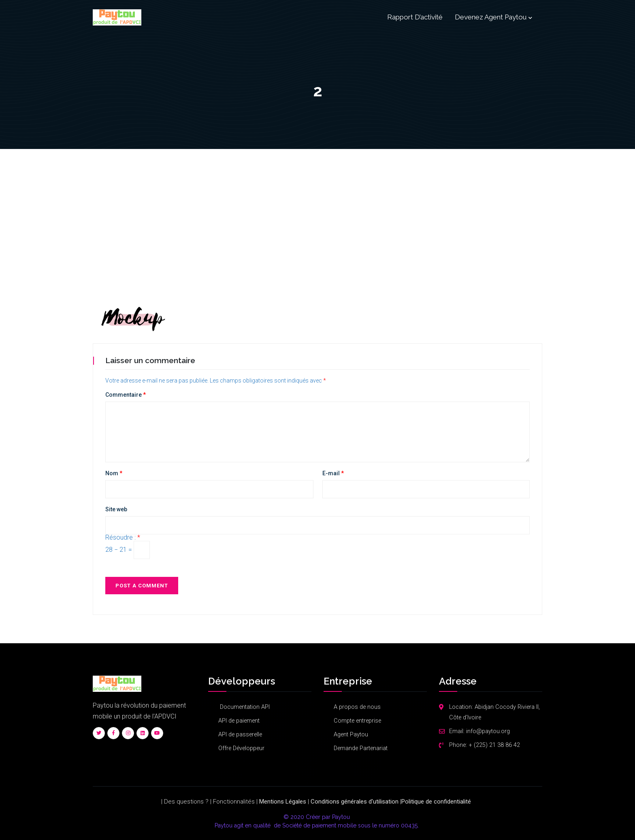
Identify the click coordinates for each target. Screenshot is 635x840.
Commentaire (126, 395)
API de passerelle (240, 735)
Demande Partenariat (361, 748)
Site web (116, 509)
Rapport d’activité (415, 17)
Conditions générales (339, 802)
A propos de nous (357, 707)
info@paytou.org (488, 731)
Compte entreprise (357, 721)
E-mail (333, 473)
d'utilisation (384, 802)
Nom (114, 473)
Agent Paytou (351, 735)
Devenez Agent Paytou (491, 17)
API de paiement (239, 721)
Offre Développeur (241, 748)
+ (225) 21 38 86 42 (494, 745)
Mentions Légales (283, 802)
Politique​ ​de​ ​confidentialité (436, 802)
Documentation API (244, 707)
